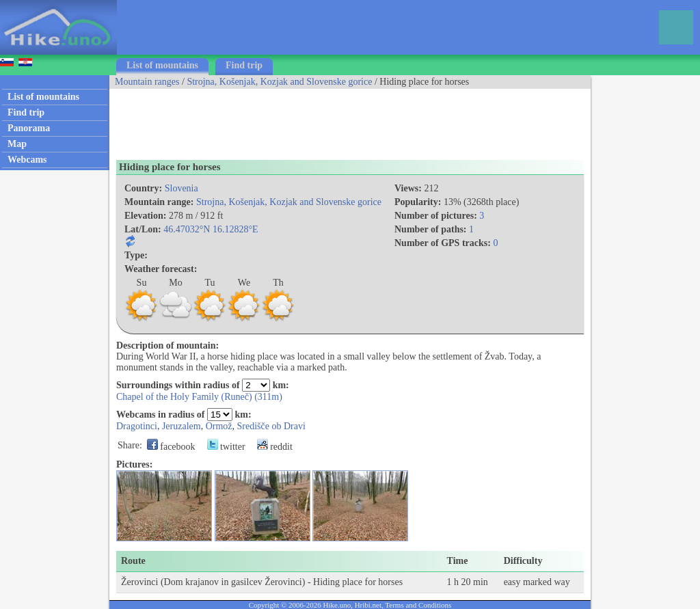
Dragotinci (137, 426)
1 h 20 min (468, 582)
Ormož (219, 426)
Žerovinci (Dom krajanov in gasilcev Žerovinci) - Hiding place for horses (262, 582)
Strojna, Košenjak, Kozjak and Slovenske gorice (279, 82)
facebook (171, 447)
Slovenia (181, 188)
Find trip (244, 65)
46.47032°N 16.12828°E (211, 229)
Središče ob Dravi (271, 426)
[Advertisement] (358, 120)
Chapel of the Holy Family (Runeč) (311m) (199, 397)
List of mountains (162, 65)
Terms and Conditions (418, 605)
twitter (226, 447)
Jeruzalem (181, 426)
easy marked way (537, 582)
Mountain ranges (147, 82)
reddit (275, 447)
